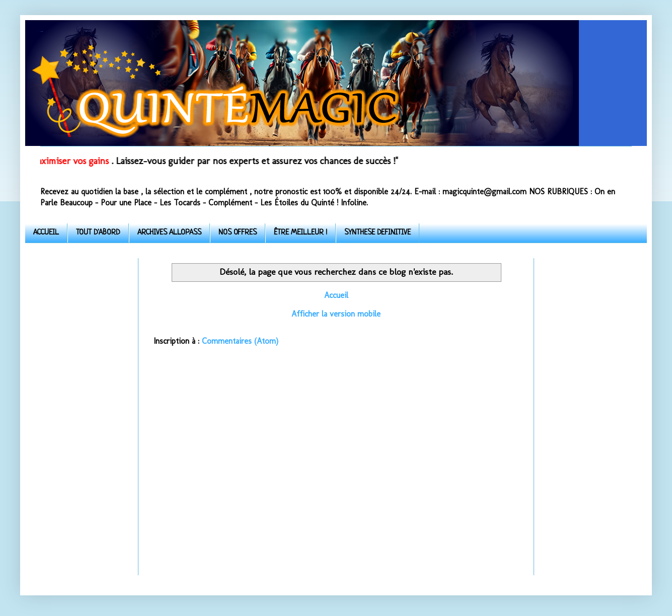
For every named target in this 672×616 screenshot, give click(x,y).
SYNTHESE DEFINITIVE (378, 233)
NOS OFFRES (238, 233)
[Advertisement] (82, 409)
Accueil (336, 295)
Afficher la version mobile (336, 314)
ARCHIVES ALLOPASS (169, 233)
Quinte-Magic (41, 31)
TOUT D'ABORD (98, 233)
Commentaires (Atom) (240, 341)
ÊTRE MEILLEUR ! (301, 233)
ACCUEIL (46, 233)
